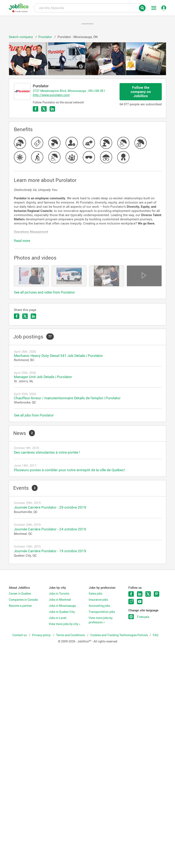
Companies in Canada (23, 600)
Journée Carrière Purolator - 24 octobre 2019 (50, 529)
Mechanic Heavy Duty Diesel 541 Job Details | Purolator (58, 356)
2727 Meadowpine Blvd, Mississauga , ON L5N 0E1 (69, 91)
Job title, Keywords (90, 8)
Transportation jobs (102, 612)
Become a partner (20, 606)
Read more (22, 241)
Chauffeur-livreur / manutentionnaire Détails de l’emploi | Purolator (67, 398)
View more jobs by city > (64, 624)
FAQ (156, 635)
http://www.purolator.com (51, 95)
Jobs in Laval (58, 618)
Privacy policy (42, 635)
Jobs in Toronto (59, 594)
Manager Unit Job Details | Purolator (43, 377)
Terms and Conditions (71, 635)
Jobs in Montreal (60, 600)
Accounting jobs (99, 606)
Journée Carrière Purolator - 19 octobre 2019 (50, 551)
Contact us (20, 635)
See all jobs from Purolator (34, 415)
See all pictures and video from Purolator (44, 292)
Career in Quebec (20, 594)
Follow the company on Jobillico (141, 92)
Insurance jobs (98, 600)
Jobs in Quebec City (62, 612)
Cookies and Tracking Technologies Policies (119, 635)
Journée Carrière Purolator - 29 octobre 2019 (50, 507)
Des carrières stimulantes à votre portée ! (47, 452)
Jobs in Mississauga (62, 606)
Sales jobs (95, 594)
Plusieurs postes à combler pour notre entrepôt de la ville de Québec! (69, 470)
